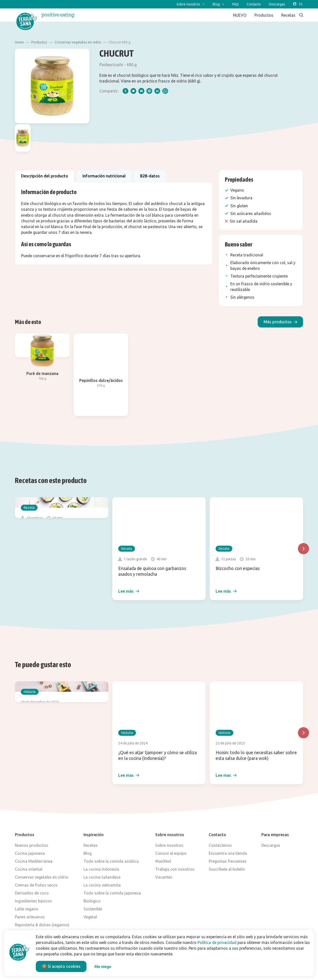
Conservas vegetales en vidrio (78, 42)
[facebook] (125, 91)
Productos (39, 42)
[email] (141, 91)
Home (19, 42)
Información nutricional (104, 176)
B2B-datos (150, 176)
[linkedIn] (157, 91)
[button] (280, 322)
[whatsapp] (165, 91)
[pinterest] (149, 91)
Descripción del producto (45, 176)
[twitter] (133, 91)
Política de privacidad (217, 942)
